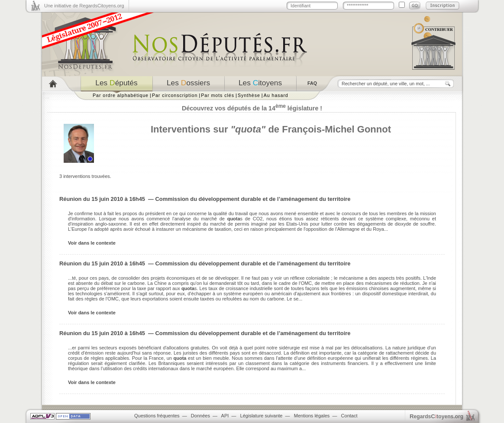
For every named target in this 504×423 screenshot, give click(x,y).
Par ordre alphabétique (121, 95)
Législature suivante (262, 416)
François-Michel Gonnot (336, 129)
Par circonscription (175, 95)
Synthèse (249, 95)
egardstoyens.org (436, 416)
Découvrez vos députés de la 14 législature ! (252, 108)
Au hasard (276, 95)
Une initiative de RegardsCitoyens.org (84, 6)
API (225, 416)
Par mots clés (218, 95)
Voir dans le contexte (92, 243)
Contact (349, 416)
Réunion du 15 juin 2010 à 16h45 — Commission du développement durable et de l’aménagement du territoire (205, 199)
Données (200, 416)
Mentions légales (312, 416)
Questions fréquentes (157, 416)
